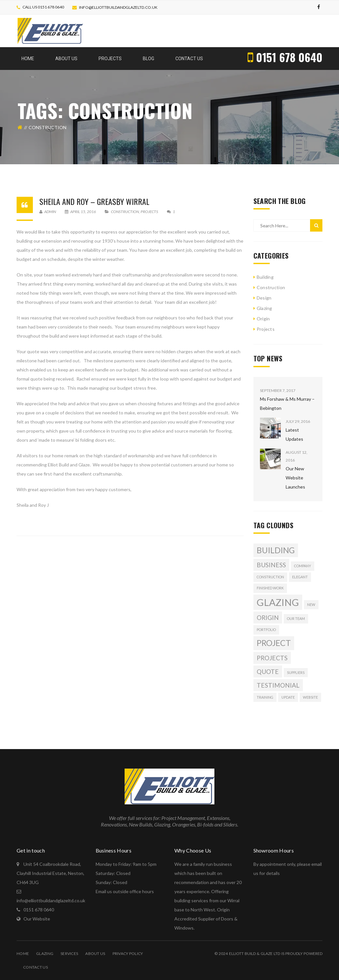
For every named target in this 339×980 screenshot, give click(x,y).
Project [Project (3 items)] (274, 643)
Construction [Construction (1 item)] (270, 577)
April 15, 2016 (81, 212)
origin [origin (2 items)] (268, 618)
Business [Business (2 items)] (271, 565)
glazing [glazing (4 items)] (278, 602)
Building (265, 277)
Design (264, 298)
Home (23, 953)
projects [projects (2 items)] (272, 658)
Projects (149, 212)
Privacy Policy (128, 953)
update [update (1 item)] (288, 697)
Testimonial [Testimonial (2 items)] (278, 685)
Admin (48, 212)
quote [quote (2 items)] (268, 671)
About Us (95, 953)
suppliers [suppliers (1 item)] (296, 672)
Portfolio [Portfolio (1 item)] (266, 630)
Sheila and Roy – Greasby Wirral (94, 201)
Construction (125, 212)
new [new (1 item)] (311, 604)
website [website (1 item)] (310, 697)
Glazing (264, 308)
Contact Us (35, 967)
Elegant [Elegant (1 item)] (300, 577)
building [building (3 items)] (276, 550)
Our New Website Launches (295, 478)
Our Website (37, 919)
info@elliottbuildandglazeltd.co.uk (118, 7)
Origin (263, 319)
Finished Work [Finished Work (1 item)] (270, 588)
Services (69, 953)
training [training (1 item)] (265, 697)
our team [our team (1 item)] (296, 618)
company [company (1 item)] (303, 566)
